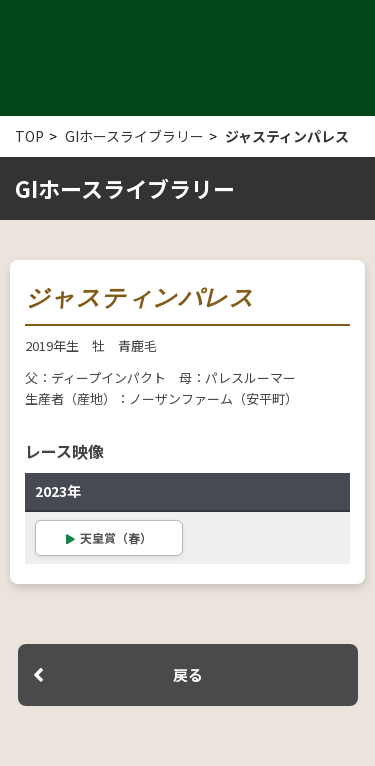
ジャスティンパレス (287, 136)
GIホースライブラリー (134, 136)
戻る (188, 674)
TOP (29, 136)
